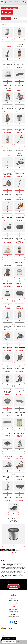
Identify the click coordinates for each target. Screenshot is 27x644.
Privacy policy (4, 636)
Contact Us (14, 614)
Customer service (14, 609)
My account (13, 598)
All (3, 8)
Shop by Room (8, 8)
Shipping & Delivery (14, 601)
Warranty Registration (13, 617)
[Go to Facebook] (11, 622)
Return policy (13, 603)
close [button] (24, 642)
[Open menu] (2, 2)
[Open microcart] (26, 2)
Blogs (14, 619)
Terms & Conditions (14, 612)
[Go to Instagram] (16, 622)
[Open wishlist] (23, 2)
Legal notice (3, 637)
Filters (6, 19)
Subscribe (13, 586)
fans (15, 567)
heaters (20, 567)
